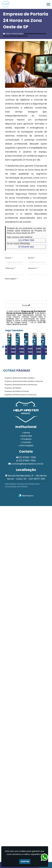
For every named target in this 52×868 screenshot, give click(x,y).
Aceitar (25, 861)
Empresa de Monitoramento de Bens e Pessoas (24, 381)
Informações (27, 445)
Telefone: (10, 268)
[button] (48, 4)
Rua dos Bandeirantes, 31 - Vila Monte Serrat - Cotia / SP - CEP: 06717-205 (27, 477)
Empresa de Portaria (13, 388)
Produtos (27, 439)
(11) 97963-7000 (26, 240)
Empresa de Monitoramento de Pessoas (21, 385)
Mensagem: (12, 279)
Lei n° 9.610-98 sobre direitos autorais (26, 323)
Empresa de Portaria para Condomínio (21, 395)
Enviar (26, 305)
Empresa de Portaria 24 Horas (17, 391)
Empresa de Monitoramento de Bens (20, 378)
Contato (27, 442)
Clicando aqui (26, 247)
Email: (32, 258)
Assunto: (33, 268)
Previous (3, 347)
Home (27, 433)
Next (42, 347)
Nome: (9, 258)
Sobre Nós (27, 436)
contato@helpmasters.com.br (27, 464)
